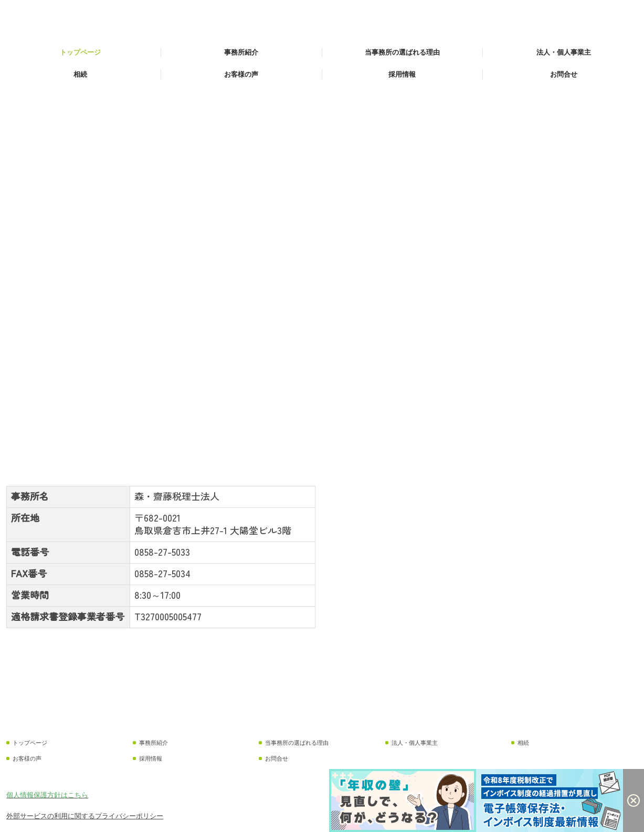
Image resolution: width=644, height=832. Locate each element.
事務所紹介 (241, 52)
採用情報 (402, 74)
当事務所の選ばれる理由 (402, 52)
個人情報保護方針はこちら (47, 795)
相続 (80, 74)
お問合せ (564, 74)
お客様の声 (241, 74)
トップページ (80, 52)
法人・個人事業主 (564, 52)
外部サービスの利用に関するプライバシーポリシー (85, 816)
